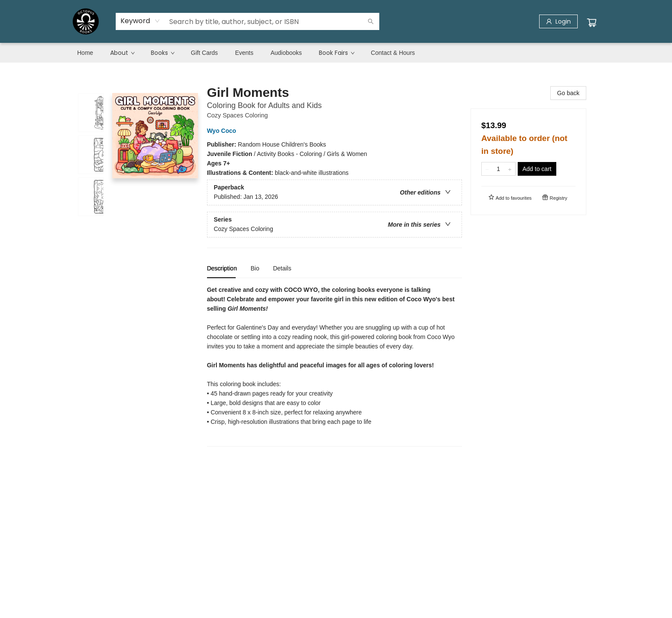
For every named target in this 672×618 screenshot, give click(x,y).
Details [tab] (282, 268)
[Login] (558, 21)
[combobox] (140, 21)
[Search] (371, 21)
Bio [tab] (255, 268)
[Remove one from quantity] (487, 169)
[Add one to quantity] (510, 169)
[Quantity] (498, 169)
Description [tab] (222, 268)
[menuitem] (85, 53)
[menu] (336, 53)
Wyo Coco (223, 131)
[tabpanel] (334, 366)
